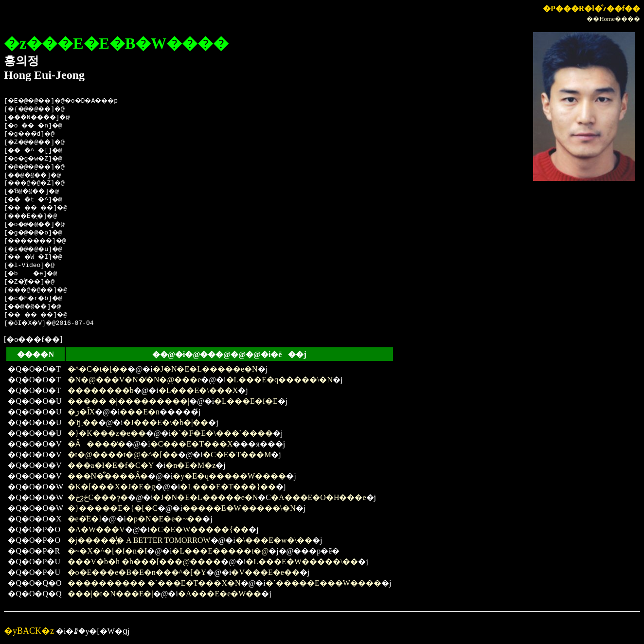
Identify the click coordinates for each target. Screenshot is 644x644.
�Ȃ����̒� (97, 444)
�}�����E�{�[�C (113, 508)
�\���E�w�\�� (274, 540)
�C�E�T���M (237, 455)
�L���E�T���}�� (228, 487)
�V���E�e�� (265, 572)
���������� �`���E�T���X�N (154, 583)
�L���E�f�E (246, 401)
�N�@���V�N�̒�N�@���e (134, 380)
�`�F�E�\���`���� (222, 433)
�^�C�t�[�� (98, 369)
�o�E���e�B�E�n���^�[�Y (137, 572)
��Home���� (613, 19)
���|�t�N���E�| (110, 594)
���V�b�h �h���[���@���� (144, 562)
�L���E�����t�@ (220, 551)
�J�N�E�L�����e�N (205, 369)
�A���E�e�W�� (220, 594)
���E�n (140, 412)
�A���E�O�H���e (319, 497)
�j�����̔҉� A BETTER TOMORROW (139, 540)
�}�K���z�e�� (107, 433)
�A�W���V (96, 529)
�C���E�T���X (192, 444)
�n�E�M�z (190, 465)
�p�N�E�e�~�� (164, 519)
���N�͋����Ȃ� (108, 476)
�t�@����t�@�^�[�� (123, 455)
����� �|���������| (128, 401)
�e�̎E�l (84, 519)
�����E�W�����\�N (239, 508)
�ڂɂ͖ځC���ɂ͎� (98, 497)
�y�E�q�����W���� (229, 476)
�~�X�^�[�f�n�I (107, 551)
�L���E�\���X (198, 390)
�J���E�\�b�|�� (166, 422)
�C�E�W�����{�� (199, 529)
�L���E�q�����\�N (280, 380)
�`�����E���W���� (323, 583)
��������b (101, 390)
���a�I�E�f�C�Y (111, 465)
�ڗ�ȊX (81, 412)
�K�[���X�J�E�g (111, 487)
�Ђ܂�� (83, 422)
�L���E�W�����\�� (302, 562)
